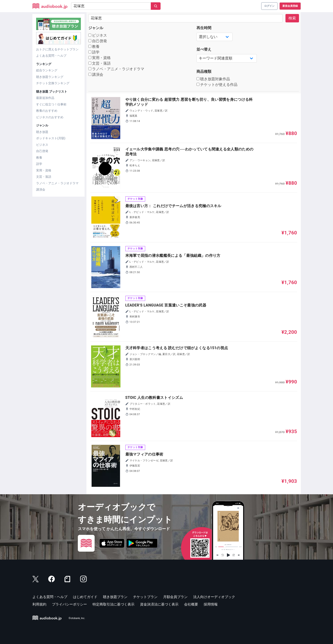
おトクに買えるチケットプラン (57, 49)
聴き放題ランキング (50, 77)
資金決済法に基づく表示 (159, 604)
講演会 (41, 190)
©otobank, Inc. (77, 618)
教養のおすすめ (47, 111)
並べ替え (204, 49)
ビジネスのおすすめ (50, 117)
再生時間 (204, 28)
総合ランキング (47, 70)
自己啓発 (42, 151)
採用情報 (211, 604)
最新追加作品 (45, 98)
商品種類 (204, 71)
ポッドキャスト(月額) (51, 138)
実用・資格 (44, 170)
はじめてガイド (85, 597)
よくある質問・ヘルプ (51, 56)
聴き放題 (42, 132)
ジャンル (96, 28)
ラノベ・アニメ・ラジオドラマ (57, 183)
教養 (39, 158)
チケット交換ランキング (53, 83)
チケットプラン (145, 597)
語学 (39, 164)
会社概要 (191, 604)
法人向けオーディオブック (214, 597)
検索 (292, 18)
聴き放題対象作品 (213, 79)
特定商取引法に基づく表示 (113, 604)
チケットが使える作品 (217, 85)
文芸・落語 (44, 177)
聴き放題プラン (115, 597)
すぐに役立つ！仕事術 (51, 104)
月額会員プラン (175, 597)
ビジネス (42, 145)
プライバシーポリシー (69, 604)
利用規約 (39, 604)
